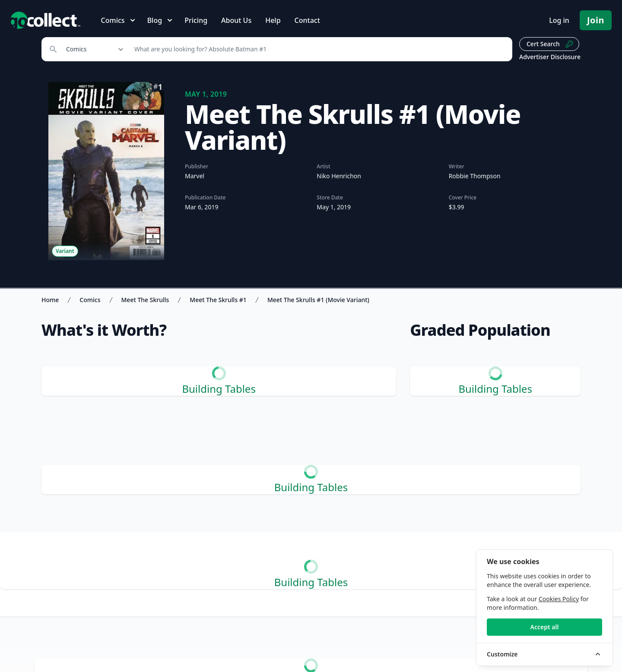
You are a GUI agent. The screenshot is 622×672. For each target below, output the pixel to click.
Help (273, 20)
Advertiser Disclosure (550, 57)
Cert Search (550, 44)
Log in (559, 20)
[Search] (319, 49)
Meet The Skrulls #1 (218, 300)
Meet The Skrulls (145, 300)
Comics (90, 300)
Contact (307, 20)
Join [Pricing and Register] (596, 20)
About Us (236, 20)
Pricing (196, 20)
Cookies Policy (559, 599)
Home (50, 300)
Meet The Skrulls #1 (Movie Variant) (318, 300)
